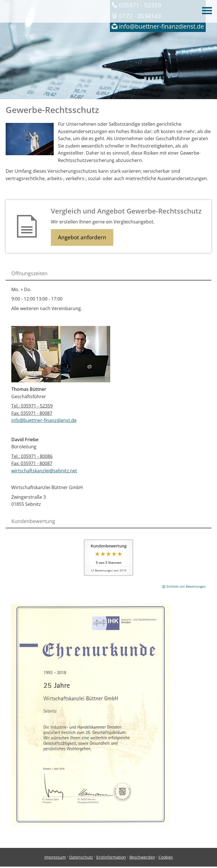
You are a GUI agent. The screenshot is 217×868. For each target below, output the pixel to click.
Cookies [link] (166, 857)
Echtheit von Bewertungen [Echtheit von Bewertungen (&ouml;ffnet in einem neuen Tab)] (186, 586)
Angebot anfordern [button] (82, 237)
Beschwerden (142, 857)
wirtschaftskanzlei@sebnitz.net (44, 471)
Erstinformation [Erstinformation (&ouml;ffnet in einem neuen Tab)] (111, 857)
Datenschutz (81, 857)
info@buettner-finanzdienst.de (44, 420)
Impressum (55, 857)
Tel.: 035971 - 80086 (32, 456)
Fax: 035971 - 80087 (32, 413)
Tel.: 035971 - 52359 (32, 406)
